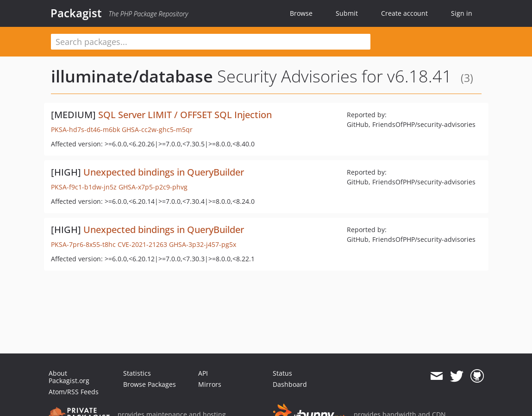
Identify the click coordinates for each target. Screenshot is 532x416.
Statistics (137, 373)
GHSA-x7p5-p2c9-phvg (153, 187)
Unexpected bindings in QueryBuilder (164, 172)
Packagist (76, 13)
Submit (347, 13)
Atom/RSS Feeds (74, 392)
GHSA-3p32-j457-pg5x (203, 244)
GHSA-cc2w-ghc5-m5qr (157, 129)
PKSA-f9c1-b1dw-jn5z (84, 187)
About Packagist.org (69, 377)
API (203, 373)
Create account (404, 13)
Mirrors (210, 384)
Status (282, 373)
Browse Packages (150, 384)
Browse (301, 13)
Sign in (462, 13)
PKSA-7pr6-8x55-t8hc (83, 244)
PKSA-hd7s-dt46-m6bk (85, 129)
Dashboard (290, 384)
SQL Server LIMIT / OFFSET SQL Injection (185, 115)
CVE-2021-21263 (142, 244)
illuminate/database (132, 76)
